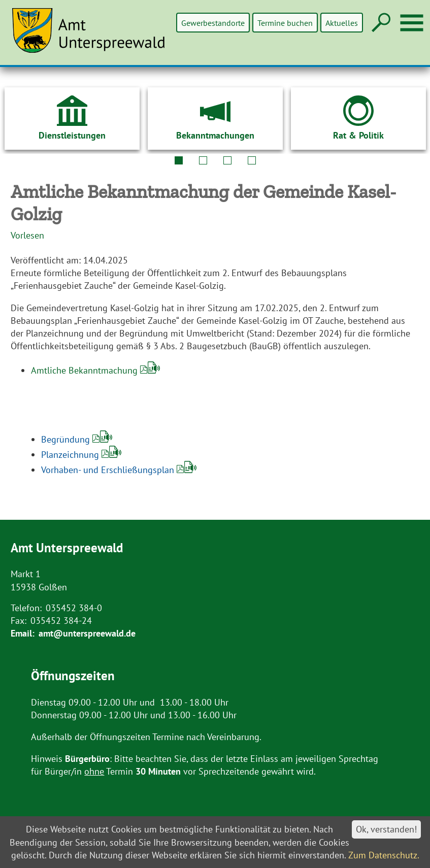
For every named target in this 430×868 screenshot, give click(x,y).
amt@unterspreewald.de (87, 633)
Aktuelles (342, 23)
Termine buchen (286, 23)
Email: (23, 633)
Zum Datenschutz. (384, 855)
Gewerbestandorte (214, 23)
